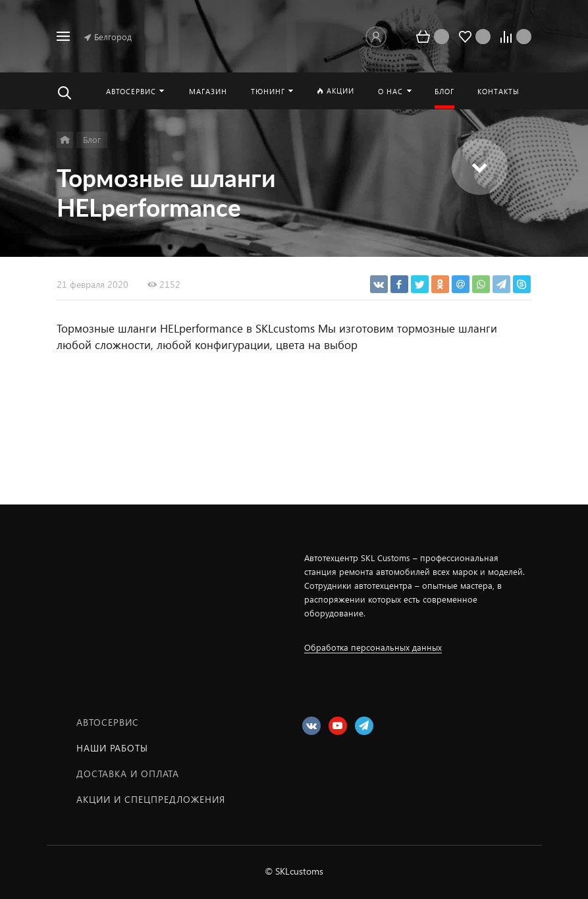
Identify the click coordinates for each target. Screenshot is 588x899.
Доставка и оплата (128, 774)
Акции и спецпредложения (151, 799)
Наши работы (112, 748)
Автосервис (108, 722)
